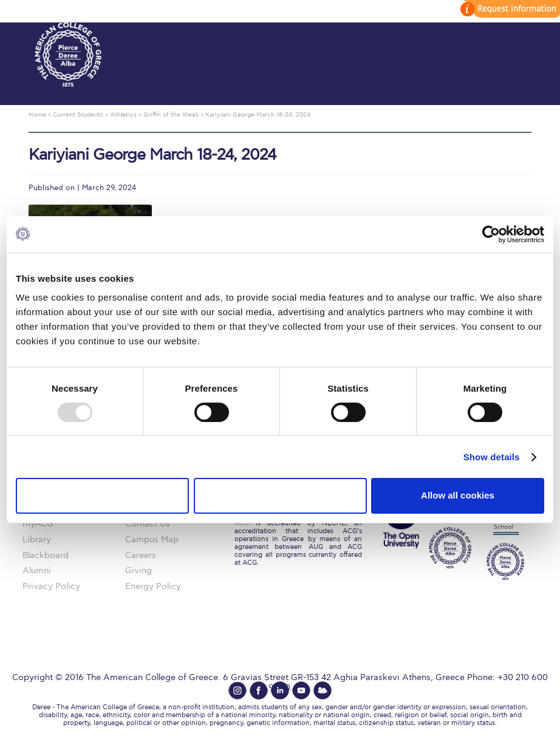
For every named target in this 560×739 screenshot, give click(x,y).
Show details (492, 457)
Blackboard (46, 555)
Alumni (37, 570)
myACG (38, 524)
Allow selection (280, 495)
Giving (138, 570)
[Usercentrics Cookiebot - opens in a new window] (491, 234)
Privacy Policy (51, 586)
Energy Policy (153, 586)
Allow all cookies (458, 495)
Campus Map (152, 540)
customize (508, 9)
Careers (141, 555)
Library (37, 540)
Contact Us (148, 524)
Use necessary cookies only (102, 495)
